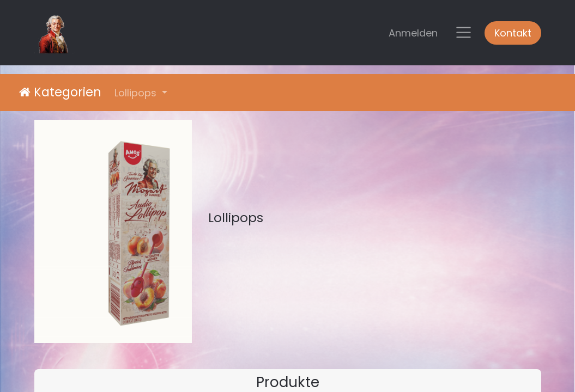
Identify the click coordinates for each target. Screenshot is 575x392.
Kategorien (60, 92)
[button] (141, 93)
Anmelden (413, 33)
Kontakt (513, 33)
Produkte (288, 382)
